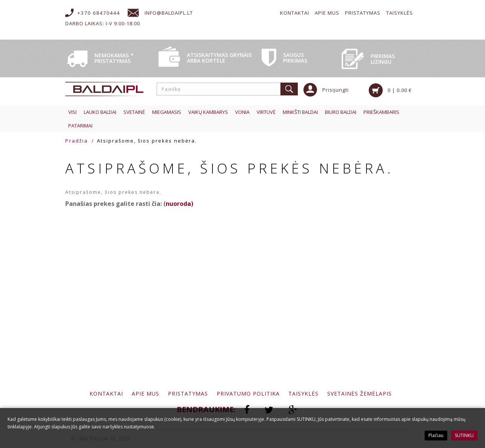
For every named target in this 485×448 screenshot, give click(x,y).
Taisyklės (400, 13)
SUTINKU (464, 435)
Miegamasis (167, 112)
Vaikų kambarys (208, 112)
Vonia (242, 112)
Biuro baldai (341, 112)
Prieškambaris (381, 112)
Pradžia (77, 141)
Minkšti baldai (300, 112)
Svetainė (134, 112)
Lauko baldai (100, 112)
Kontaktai (295, 13)
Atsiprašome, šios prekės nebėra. (147, 141)
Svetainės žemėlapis (360, 394)
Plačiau (436, 435)
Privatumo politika (248, 394)
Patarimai (80, 126)
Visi (72, 112)
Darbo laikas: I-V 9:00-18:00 (103, 23)
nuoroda (178, 204)
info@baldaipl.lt (169, 13)
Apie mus (327, 13)
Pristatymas (363, 13)
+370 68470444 (99, 13)
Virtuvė (266, 112)
